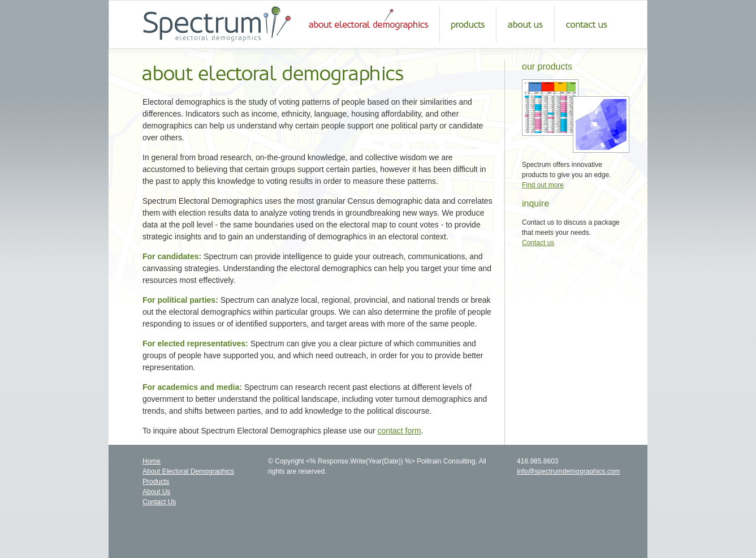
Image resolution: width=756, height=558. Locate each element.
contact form (399, 431)
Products (156, 482)
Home (152, 461)
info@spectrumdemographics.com (568, 471)
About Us (156, 492)
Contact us (538, 243)
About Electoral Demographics (188, 471)
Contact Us (159, 502)
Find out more (543, 185)
